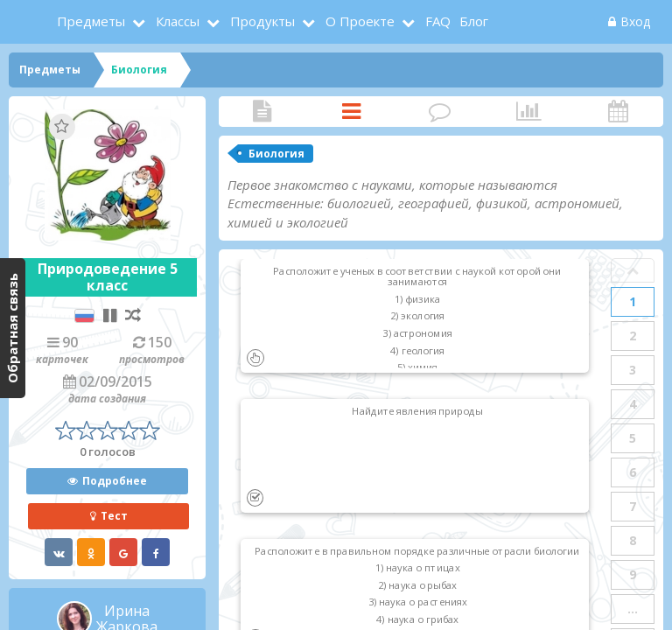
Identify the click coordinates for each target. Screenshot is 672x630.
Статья (262, 112)
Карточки (352, 112)
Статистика (529, 112)
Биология (276, 154)
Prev (633, 270)
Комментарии (440, 112)
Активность (618, 112)
